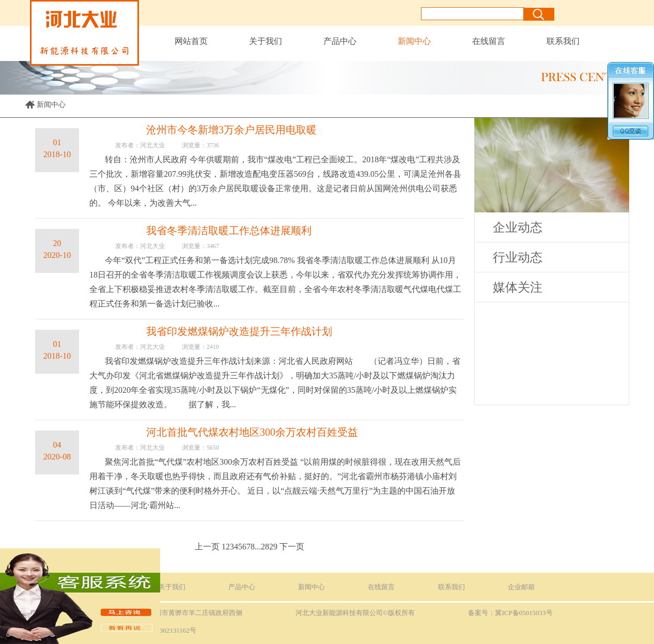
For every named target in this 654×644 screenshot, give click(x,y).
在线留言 (489, 41)
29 (273, 547)
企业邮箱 (521, 587)
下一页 (292, 547)
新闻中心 (414, 41)
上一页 (207, 547)
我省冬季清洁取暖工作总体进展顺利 (229, 231)
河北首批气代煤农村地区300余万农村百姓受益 (252, 432)
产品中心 (340, 41)
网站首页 (191, 41)
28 (265, 547)
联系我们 (563, 41)
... (258, 547)
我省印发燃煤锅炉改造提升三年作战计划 (239, 331)
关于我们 (266, 41)
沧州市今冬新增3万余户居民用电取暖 (231, 130)
